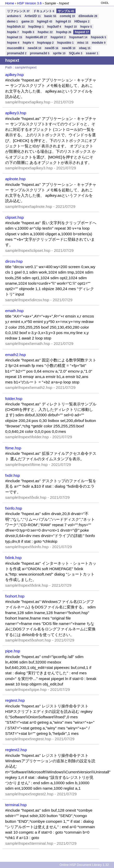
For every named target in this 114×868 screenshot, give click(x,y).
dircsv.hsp (14, 261)
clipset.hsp (15, 217)
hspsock (98, 37)
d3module (88, 16)
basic (50, 16)
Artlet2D (33, 16)
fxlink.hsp (13, 558)
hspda (13, 32)
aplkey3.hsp (16, 113)
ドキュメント (44, 11)
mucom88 (16, 48)
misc (83, 43)
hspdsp (64, 32)
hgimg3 (45, 21)
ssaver (92, 53)
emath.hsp (14, 311)
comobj (67, 16)
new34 (35, 48)
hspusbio (65, 43)
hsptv (28, 43)
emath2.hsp (15, 355)
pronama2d (17, 53)
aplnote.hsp (15, 179)
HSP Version (29, 3)
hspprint (58, 37)
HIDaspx (82, 21)
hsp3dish (16, 27)
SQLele (76, 53)
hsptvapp (45, 43)
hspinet (15, 37)
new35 (52, 48)
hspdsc (45, 32)
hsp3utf (54, 27)
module (99, 43)
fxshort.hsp (15, 596)
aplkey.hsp (14, 75)
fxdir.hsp (13, 475)
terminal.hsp (16, 805)
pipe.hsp (13, 651)
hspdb (28, 32)
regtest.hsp (15, 700)
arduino (14, 16)
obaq (85, 48)
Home (10, 3)
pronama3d (40, 53)
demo (12, 21)
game (27, 21)
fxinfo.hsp (14, 508)
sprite (59, 53)
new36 (69, 48)
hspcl (71, 27)
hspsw (13, 43)
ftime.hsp (13, 448)
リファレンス (18, 11)
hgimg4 (63, 21)
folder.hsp (14, 399)
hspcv (86, 27)
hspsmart (78, 37)
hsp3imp (36, 27)
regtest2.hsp (16, 750)
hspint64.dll (36, 37)
